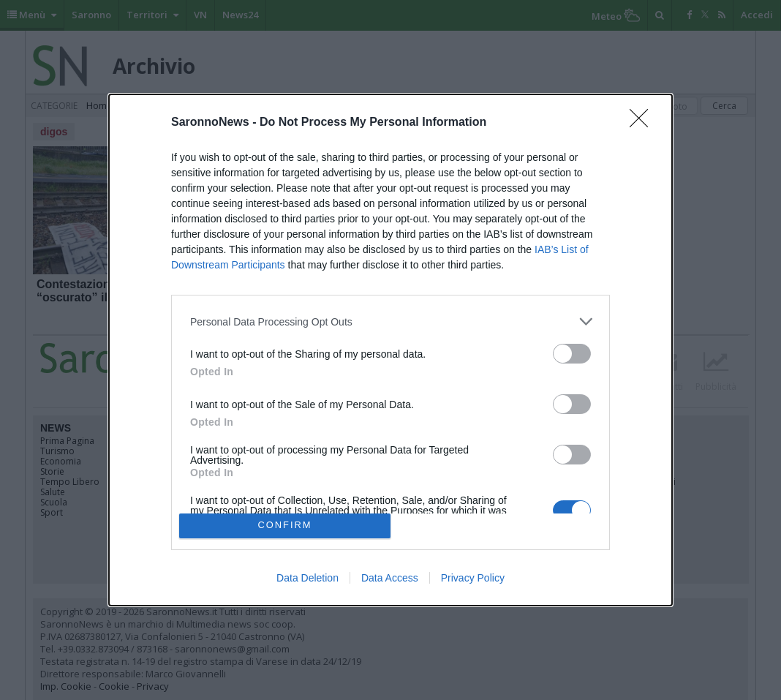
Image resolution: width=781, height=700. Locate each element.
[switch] (572, 354)
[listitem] (390, 321)
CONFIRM (285, 526)
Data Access (390, 578)
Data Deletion (308, 578)
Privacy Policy (473, 578)
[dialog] (390, 350)
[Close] (644, 123)
